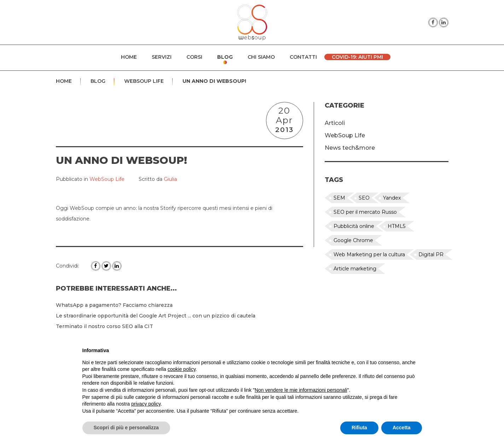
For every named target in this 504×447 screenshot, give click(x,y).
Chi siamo (261, 57)
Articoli (335, 123)
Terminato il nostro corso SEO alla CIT (105, 326)
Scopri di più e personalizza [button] (126, 428)
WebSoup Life (144, 81)
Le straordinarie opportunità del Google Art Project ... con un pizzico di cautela (156, 316)
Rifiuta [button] (359, 428)
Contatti (303, 57)
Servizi (162, 57)
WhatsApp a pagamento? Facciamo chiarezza (114, 305)
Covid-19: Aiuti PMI (357, 57)
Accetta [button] (402, 428)
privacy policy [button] (146, 404)
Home (129, 57)
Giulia (170, 179)
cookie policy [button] (182, 369)
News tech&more (350, 148)
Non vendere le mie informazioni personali (301, 390)
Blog (225, 57)
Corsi (194, 57)
